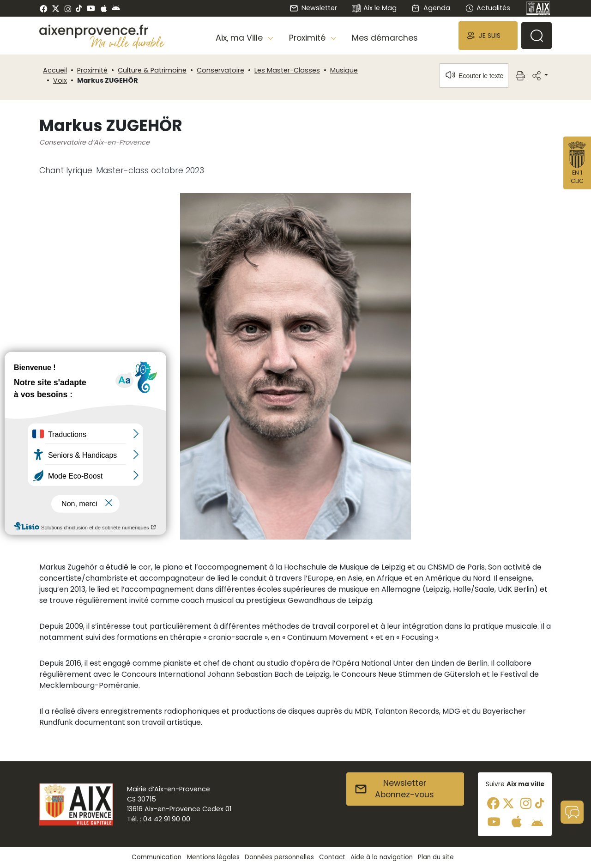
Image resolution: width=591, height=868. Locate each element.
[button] (488, 35)
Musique (344, 70)
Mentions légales (213, 857)
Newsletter (313, 8)
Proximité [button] (308, 38)
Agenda (431, 8)
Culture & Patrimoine (152, 70)
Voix (60, 80)
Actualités (488, 8)
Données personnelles (279, 857)
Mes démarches (385, 38)
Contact (332, 857)
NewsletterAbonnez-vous (394, 789)
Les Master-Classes (287, 70)
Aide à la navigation (382, 857)
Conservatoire (220, 70)
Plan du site (436, 857)
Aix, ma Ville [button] (240, 38)
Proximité (92, 70)
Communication (157, 857)
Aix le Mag (374, 9)
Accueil (55, 70)
